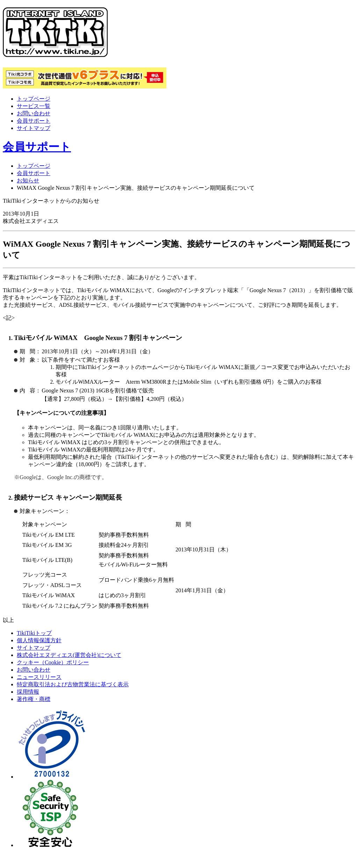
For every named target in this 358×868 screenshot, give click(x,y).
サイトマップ (34, 128)
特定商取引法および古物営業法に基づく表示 (73, 684)
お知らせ (28, 180)
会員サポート (34, 121)
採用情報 (28, 692)
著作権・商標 (34, 699)
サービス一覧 (34, 106)
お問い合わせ (34, 113)
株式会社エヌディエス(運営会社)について (69, 655)
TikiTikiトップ (34, 633)
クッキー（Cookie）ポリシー (53, 662)
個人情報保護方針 (39, 640)
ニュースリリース (39, 677)
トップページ (34, 99)
